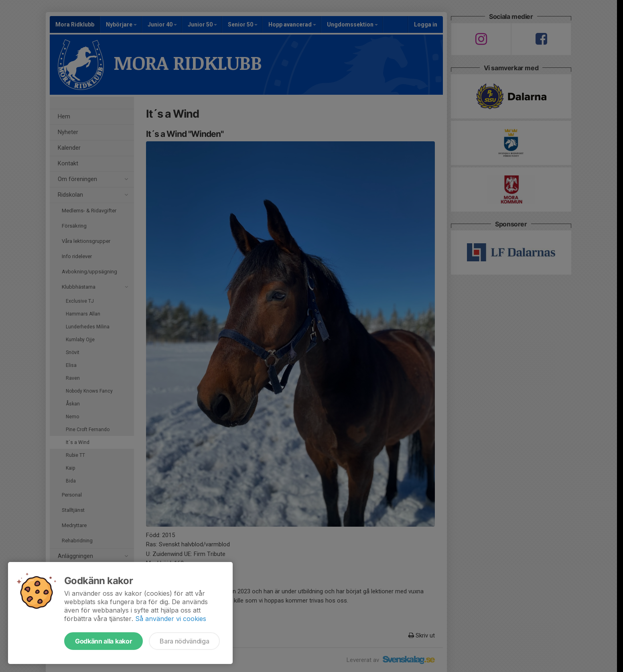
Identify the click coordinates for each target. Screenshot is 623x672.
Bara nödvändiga (184, 641)
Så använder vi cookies (171, 619)
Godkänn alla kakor (103, 641)
